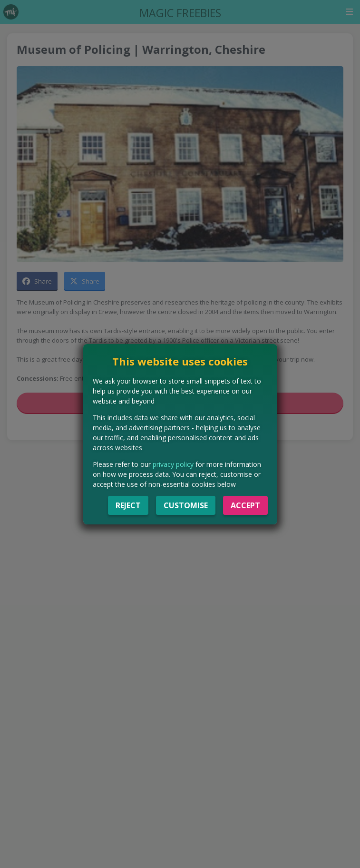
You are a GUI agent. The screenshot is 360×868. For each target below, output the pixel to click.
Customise (186, 505)
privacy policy (173, 464)
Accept (245, 505)
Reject (128, 505)
